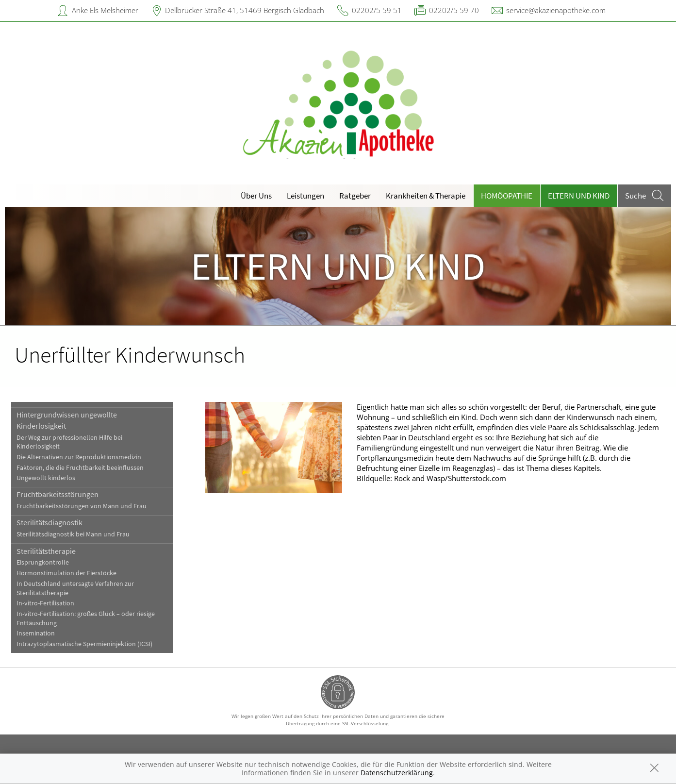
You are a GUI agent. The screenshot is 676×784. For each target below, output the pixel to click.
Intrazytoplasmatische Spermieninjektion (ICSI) (84, 644)
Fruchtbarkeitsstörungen (58, 494)
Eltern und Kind (579, 196)
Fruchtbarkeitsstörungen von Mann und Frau (82, 506)
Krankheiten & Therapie (426, 196)
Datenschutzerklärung (397, 773)
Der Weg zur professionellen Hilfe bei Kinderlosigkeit (69, 442)
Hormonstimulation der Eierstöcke (66, 573)
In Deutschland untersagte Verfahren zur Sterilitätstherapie (75, 588)
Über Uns (256, 196)
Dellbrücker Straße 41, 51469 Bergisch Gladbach (245, 10)
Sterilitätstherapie (46, 551)
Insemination (36, 633)
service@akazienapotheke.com (556, 10)
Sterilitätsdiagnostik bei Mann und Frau (73, 534)
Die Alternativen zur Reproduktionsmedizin (79, 457)
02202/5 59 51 (377, 10)
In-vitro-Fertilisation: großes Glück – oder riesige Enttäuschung (86, 618)
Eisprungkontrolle (43, 562)
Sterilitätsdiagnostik (49, 522)
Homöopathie (507, 196)
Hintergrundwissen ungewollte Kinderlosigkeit (67, 420)
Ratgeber (355, 196)
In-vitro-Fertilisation (45, 603)
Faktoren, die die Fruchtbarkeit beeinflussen (80, 468)
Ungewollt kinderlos (46, 478)
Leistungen (305, 196)
